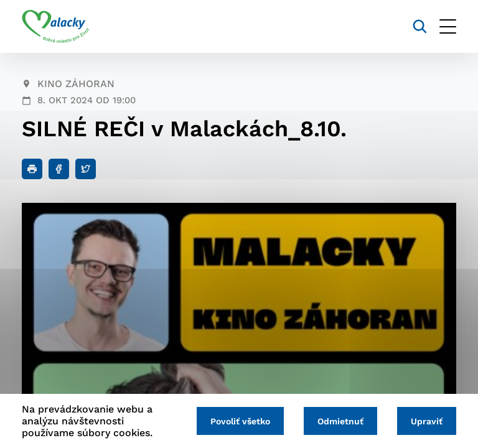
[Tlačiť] (32, 169)
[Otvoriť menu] (448, 26)
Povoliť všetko (240, 421)
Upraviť (427, 421)
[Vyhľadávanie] (420, 26)
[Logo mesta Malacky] (56, 27)
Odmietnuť (340, 421)
